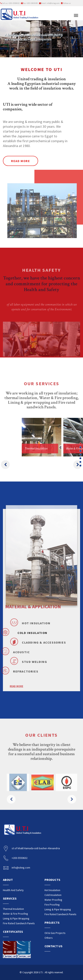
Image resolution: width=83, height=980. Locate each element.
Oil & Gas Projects (55, 933)
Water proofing (53, 900)
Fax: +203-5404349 (29, 3)
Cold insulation (53, 895)
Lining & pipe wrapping (16, 918)
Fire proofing (52, 905)
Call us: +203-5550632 (10, 3)
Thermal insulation (13, 909)
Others (49, 938)
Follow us (66, 3)
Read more (21, 161)
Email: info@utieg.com (49, 3)
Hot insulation (52, 890)
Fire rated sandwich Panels (19, 923)
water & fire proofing (15, 914)
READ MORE (16, 701)
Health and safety (13, 890)
